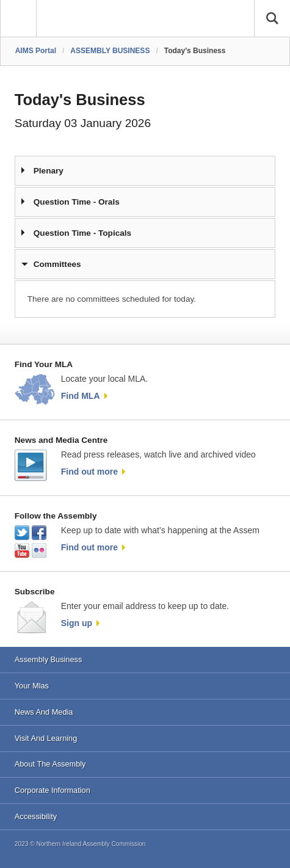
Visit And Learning (46, 738)
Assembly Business (49, 659)
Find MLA (81, 396)
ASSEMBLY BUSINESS (110, 51)
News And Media (44, 712)
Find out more (89, 472)
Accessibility (36, 816)
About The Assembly (50, 764)
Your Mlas (32, 686)
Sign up (77, 623)
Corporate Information (53, 790)
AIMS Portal (36, 51)
